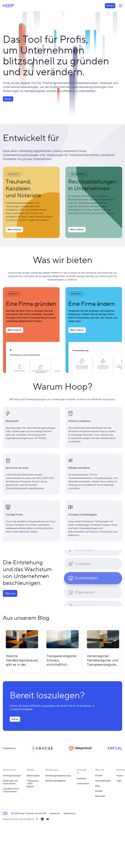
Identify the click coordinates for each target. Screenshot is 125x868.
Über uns (10, 593)
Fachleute (81, 778)
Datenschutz (69, 813)
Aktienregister (33, 776)
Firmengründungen (12, 776)
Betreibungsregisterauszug (58, 776)
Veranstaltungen (103, 781)
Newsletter (100, 796)
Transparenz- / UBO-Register (33, 784)
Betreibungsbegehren (56, 781)
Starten (110, 6)
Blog (97, 786)
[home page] (8, 6)
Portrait (99, 776)
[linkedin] (42, 819)
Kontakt (99, 791)
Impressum (55, 813)
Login (119, 781)
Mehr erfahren (14, 229)
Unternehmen (83, 784)
